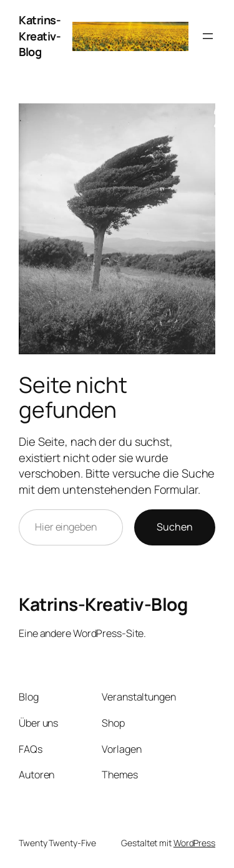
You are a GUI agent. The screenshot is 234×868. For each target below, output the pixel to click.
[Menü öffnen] (208, 36)
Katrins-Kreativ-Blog (40, 36)
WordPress (194, 843)
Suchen (175, 527)
